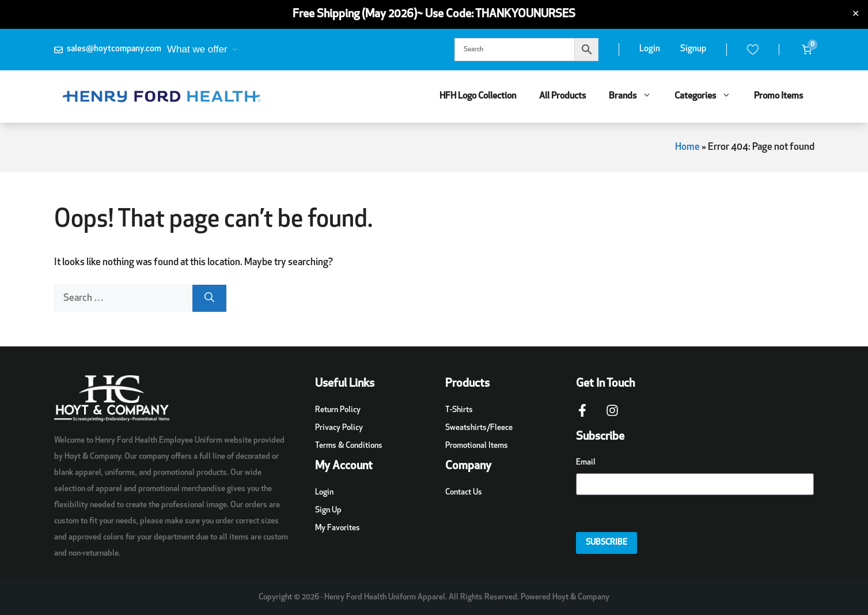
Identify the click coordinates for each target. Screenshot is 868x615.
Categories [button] (708, 96)
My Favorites (338, 528)
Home (687, 147)
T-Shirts (459, 410)
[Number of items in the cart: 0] (807, 50)
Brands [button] (636, 96)
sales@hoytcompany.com (114, 49)
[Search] (209, 299)
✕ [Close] (856, 14)
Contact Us (464, 493)
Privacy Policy (339, 428)
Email (586, 463)
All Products (562, 96)
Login (650, 49)
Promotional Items (477, 446)
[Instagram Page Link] (612, 416)
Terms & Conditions (349, 446)
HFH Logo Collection (478, 96)
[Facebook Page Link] (582, 416)
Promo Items (778, 96)
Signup (693, 49)
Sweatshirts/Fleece (479, 428)
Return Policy (338, 410)
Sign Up (328, 510)
